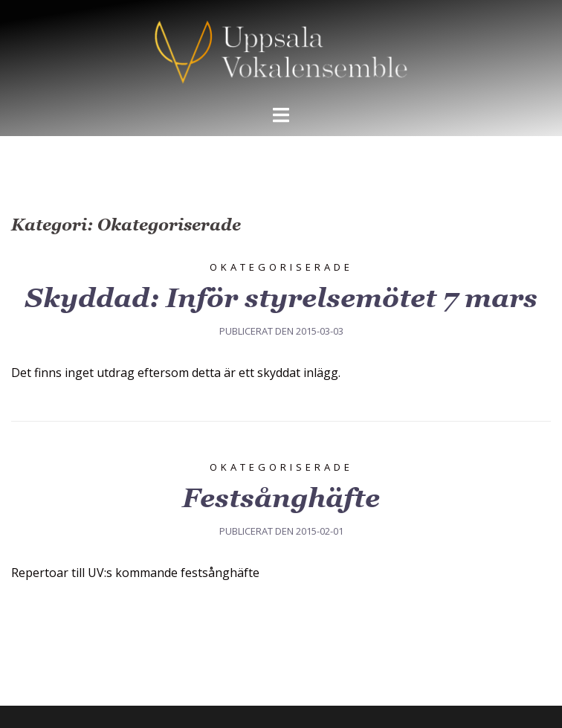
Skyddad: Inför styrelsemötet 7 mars (281, 298)
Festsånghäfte (281, 498)
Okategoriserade (281, 267)
